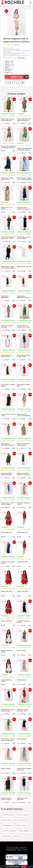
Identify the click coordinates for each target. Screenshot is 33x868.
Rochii (15, 836)
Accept (24, 866)
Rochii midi (7, 836)
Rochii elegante (24, 831)
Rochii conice (7, 820)
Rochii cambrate (20, 820)
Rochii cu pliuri (21, 825)
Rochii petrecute (8, 825)
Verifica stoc (19, 77)
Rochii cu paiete (23, 815)
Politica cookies (22, 850)
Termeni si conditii (13, 848)
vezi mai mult (21, 58)
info (14, 123)
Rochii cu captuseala (10, 831)
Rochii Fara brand (9, 815)
